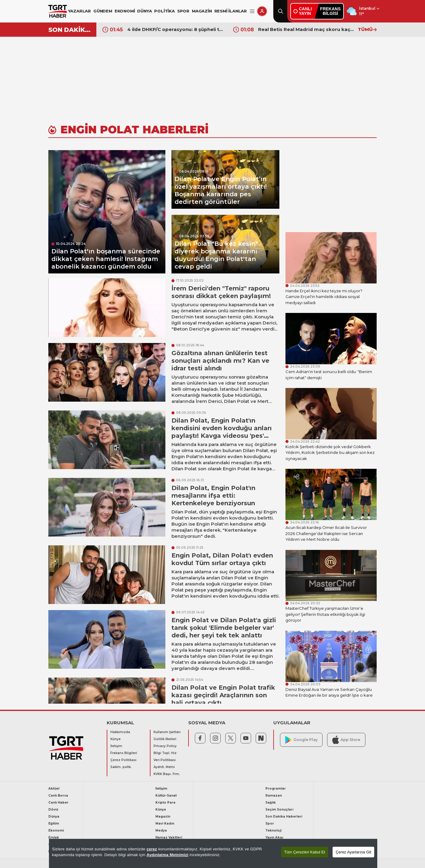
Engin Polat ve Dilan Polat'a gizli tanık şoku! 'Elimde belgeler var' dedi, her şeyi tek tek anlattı (224, 628)
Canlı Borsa (58, 796)
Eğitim (54, 823)
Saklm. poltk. (121, 767)
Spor (270, 823)
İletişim (116, 746)
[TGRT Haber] (58, 11)
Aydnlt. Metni (164, 767)
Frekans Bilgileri (124, 753)
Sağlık (271, 803)
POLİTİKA (164, 11)
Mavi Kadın (165, 823)
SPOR (183, 11)
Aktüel (54, 789)
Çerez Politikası (123, 760)
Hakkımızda (120, 732)
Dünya (54, 817)
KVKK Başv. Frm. (167, 774)
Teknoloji (273, 830)
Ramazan (274, 796)
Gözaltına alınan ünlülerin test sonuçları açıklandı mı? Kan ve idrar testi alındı (220, 361)
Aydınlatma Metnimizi (168, 855)
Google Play (301, 740)
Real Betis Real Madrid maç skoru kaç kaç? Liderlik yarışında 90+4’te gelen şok (306, 29)
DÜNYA (144, 11)
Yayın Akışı (274, 837)
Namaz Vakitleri (169, 837)
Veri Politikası (165, 760)
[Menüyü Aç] (252, 11)
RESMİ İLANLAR (231, 11)
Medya (161, 830)
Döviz (53, 810)
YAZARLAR (79, 11)
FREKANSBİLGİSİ (330, 11)
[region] (213, 853)
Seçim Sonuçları (279, 810)
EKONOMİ (125, 11)
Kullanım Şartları (167, 732)
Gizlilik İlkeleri (165, 739)
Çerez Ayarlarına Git (353, 852)
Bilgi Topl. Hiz (165, 753)
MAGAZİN (202, 11)
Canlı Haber (58, 803)
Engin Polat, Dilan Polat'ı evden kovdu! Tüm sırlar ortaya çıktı (222, 559)
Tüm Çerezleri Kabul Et (305, 852)
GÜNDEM (103, 11)
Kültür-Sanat (166, 796)
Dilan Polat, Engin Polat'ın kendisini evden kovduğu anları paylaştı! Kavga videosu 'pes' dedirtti (222, 432)
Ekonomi (56, 830)
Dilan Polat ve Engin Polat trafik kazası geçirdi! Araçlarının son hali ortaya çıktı (223, 695)
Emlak (54, 837)
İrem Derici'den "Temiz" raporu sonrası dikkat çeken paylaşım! (221, 292)
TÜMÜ (367, 29)
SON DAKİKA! (70, 30)
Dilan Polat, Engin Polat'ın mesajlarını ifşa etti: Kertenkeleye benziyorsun (213, 496)
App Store (346, 740)
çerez (152, 849)
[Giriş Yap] (262, 11)
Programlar (276, 789)
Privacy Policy (165, 746)
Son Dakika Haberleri (284, 817)
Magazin (163, 817)
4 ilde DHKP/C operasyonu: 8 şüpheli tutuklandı (176, 29)
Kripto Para (165, 803)
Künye (116, 739)
